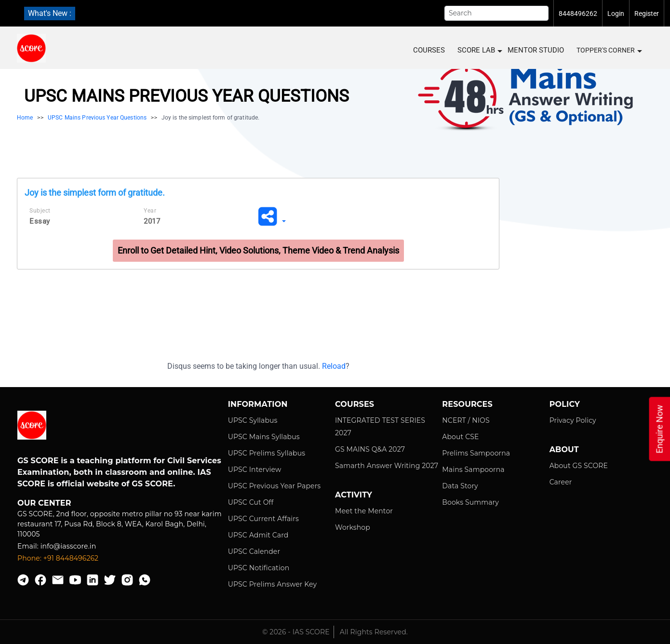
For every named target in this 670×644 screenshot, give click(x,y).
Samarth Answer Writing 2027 (387, 466)
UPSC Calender (254, 551)
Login (616, 13)
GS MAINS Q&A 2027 (370, 449)
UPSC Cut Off (251, 502)
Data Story (460, 486)
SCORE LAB (479, 50)
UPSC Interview (255, 470)
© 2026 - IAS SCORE (296, 632)
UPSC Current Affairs (263, 519)
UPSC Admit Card (258, 535)
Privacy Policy (573, 420)
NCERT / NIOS (466, 420)
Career (561, 482)
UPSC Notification (259, 568)
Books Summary (470, 502)
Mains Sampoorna (473, 470)
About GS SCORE (579, 466)
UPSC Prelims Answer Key (273, 584)
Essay (40, 221)
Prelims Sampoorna (476, 453)
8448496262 (578, 13)
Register (647, 13)
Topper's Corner (609, 51)
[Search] (496, 13)
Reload (334, 366)
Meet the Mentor (364, 511)
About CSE (460, 437)
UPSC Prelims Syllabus (267, 453)
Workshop (353, 527)
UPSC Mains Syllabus (264, 437)
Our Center (44, 503)
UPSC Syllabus (253, 420)
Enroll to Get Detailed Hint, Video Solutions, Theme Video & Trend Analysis (258, 250)
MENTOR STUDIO (536, 50)
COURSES (429, 50)
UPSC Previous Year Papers (275, 486)
